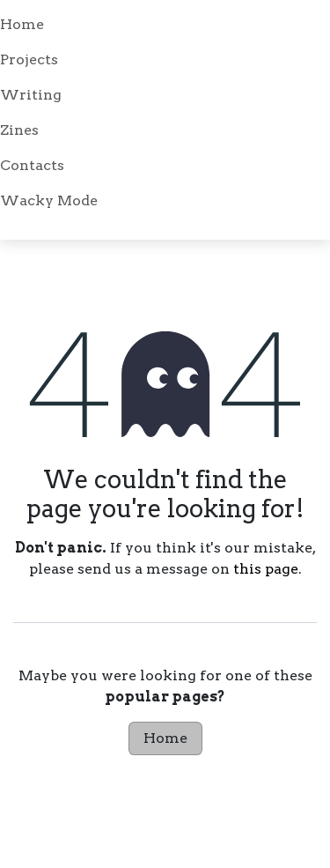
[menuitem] (165, 25)
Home (165, 738)
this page (266, 569)
